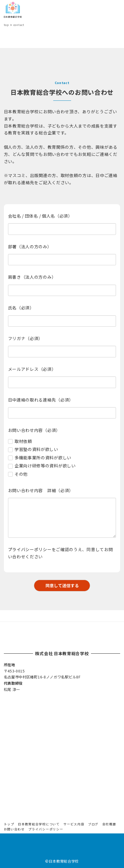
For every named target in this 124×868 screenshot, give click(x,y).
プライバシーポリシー (30, 549)
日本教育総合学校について (39, 824)
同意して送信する (67, 585)
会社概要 (109, 824)
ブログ (93, 824)
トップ (9, 824)
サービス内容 (74, 824)
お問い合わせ (14, 829)
